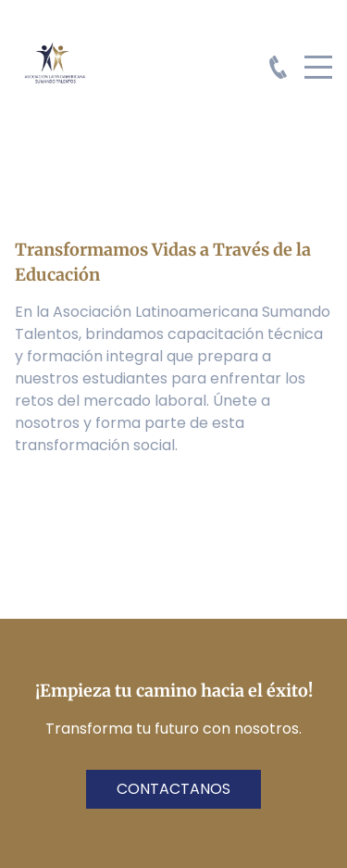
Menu (318, 57)
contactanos (173, 789)
